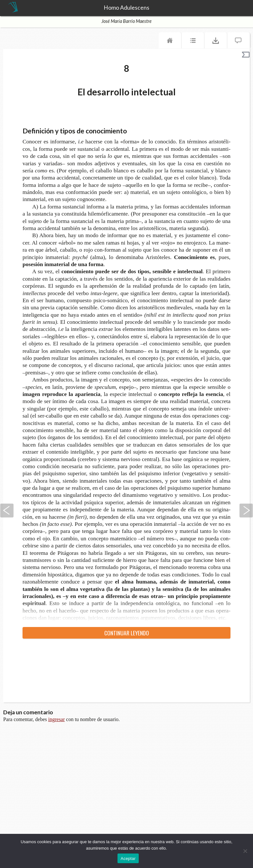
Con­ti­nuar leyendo (127, 633)
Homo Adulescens (126, 8)
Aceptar (128, 858)
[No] (245, 851)
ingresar (57, 719)
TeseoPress (13, 8)
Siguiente (246, 511)
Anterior (7, 511)
